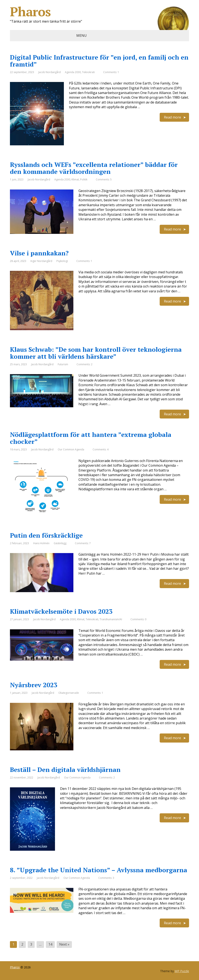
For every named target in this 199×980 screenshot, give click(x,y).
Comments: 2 (84, 364)
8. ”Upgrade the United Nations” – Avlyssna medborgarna (99, 870)
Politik (84, 179)
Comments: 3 (106, 878)
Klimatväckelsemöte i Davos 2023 (61, 611)
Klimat (75, 179)
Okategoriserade (69, 693)
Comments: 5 (104, 179)
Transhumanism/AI (111, 619)
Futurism (63, 364)
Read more (172, 117)
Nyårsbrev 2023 (34, 685)
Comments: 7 (83, 543)
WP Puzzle (182, 971)
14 (50, 944)
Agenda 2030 (73, 72)
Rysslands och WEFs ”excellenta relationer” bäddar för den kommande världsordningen (94, 168)
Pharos (99, 12)
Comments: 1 (111, 72)
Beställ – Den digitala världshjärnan (65, 770)
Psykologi (62, 261)
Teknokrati (88, 72)
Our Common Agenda (71, 449)
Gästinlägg (60, 543)
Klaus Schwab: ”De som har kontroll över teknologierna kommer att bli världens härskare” (96, 353)
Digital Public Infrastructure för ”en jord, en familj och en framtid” (99, 61)
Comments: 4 (101, 449)
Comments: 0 (138, 619)
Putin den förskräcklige (46, 535)
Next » (64, 944)
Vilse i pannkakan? (39, 253)
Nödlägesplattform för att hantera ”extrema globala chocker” (91, 438)
